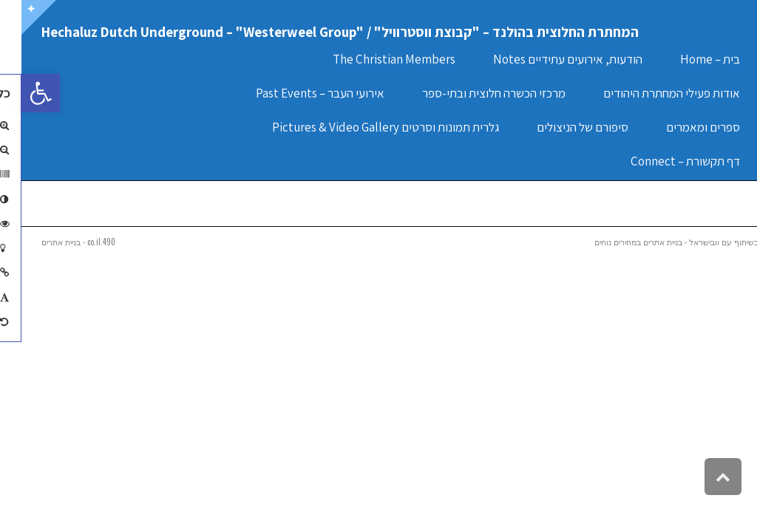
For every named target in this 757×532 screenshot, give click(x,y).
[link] (19, 93)
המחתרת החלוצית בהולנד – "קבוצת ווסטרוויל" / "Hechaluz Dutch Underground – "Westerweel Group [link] (319, 32)
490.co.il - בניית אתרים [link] (57, 242)
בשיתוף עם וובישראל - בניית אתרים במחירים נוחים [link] (655, 242)
